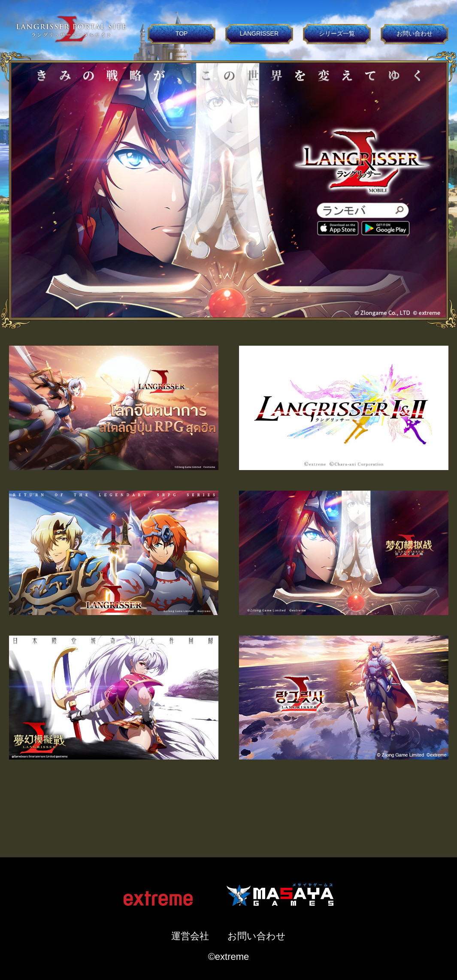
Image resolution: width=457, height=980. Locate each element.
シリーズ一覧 (337, 33)
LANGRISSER (259, 33)
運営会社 (190, 936)
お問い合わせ (415, 33)
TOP (182, 33)
